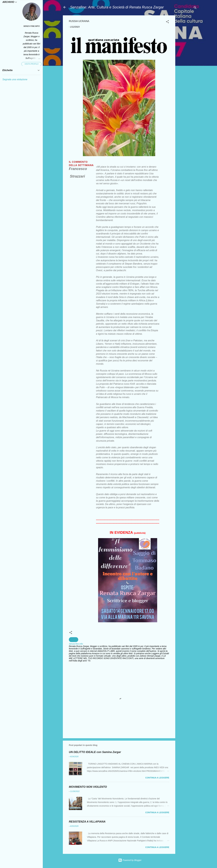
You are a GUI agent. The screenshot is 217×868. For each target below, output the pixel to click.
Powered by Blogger (130, 860)
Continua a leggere (157, 778)
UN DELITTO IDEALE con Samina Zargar (95, 752)
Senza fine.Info (31, 26)
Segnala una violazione (15, 79)
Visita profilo (32, 64)
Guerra (74, 640)
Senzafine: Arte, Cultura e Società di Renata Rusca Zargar (117, 7)
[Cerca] (195, 8)
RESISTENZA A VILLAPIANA (87, 822)
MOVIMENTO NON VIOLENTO (88, 787)
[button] (167, 22)
